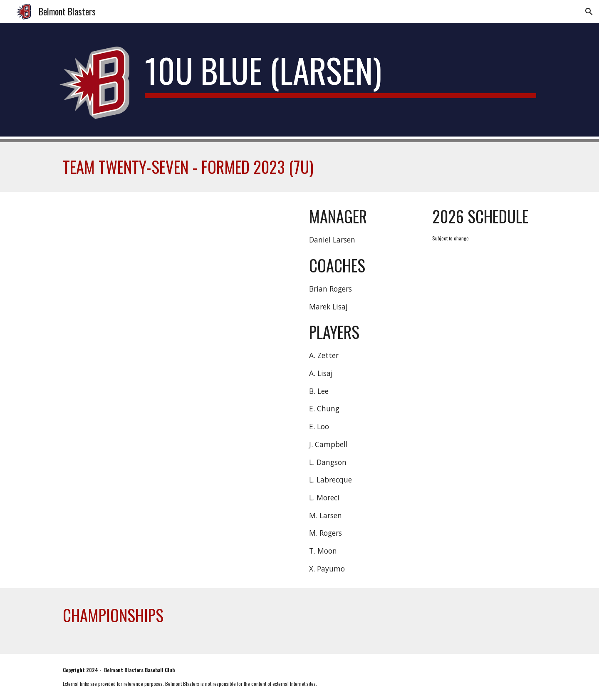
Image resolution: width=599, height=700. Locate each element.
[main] (340, 74)
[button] (589, 12)
